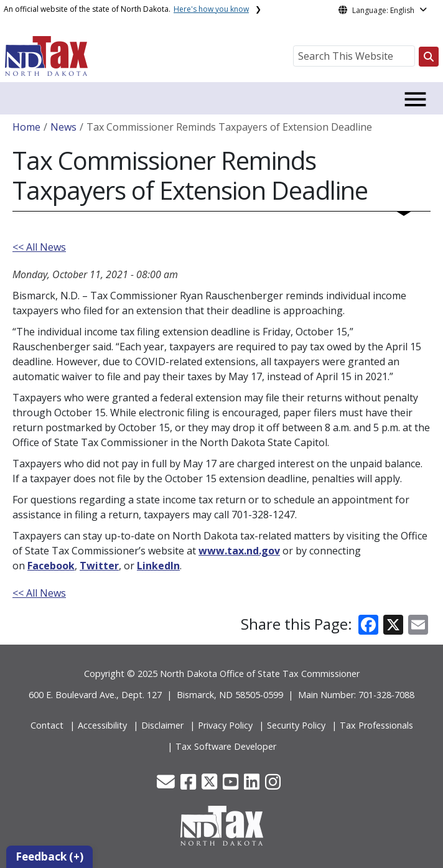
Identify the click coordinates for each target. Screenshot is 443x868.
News (63, 127)
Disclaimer (162, 725)
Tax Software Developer (226, 746)
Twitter (99, 566)
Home (26, 127)
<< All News (39, 247)
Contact (47, 725)
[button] (167, 785)
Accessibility (102, 725)
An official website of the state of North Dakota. (126, 9)
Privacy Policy (225, 725)
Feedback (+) (49, 856)
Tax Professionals (376, 725)
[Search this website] (429, 57)
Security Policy (296, 725)
